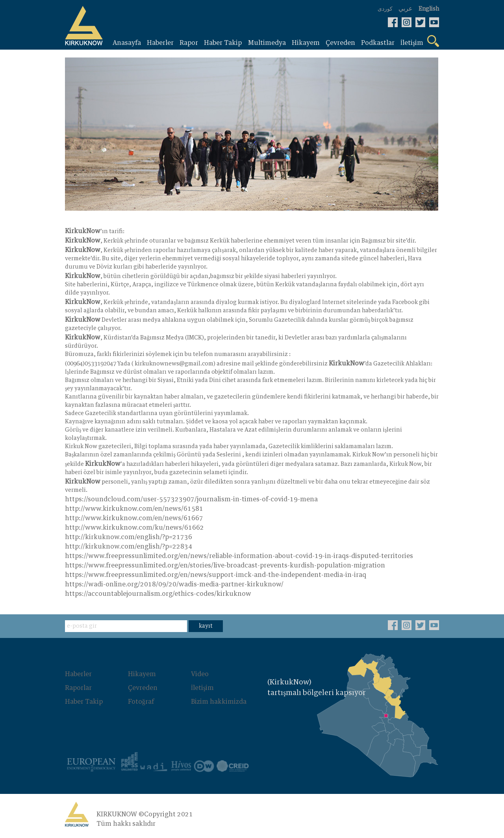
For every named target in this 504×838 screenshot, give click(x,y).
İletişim (203, 688)
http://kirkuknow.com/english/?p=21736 (129, 538)
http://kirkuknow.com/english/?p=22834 (129, 547)
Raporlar (78, 688)
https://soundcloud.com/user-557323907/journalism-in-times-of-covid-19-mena (191, 500)
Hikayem (142, 675)
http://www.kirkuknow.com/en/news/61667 (134, 519)
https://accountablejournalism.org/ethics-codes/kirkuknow (158, 594)
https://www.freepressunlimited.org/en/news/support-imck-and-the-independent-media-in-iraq (216, 575)
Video (200, 675)
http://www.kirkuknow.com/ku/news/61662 (134, 528)
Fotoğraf (141, 701)
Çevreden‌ (143, 688)
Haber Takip (84, 701)
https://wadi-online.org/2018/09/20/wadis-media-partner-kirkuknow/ (174, 585)
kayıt (206, 627)
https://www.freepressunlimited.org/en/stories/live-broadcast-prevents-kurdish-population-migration (225, 566)
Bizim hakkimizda (219, 701)
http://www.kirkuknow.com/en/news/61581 (134, 509)
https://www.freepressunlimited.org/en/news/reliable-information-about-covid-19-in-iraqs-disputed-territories (239, 556)
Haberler (78, 675)
